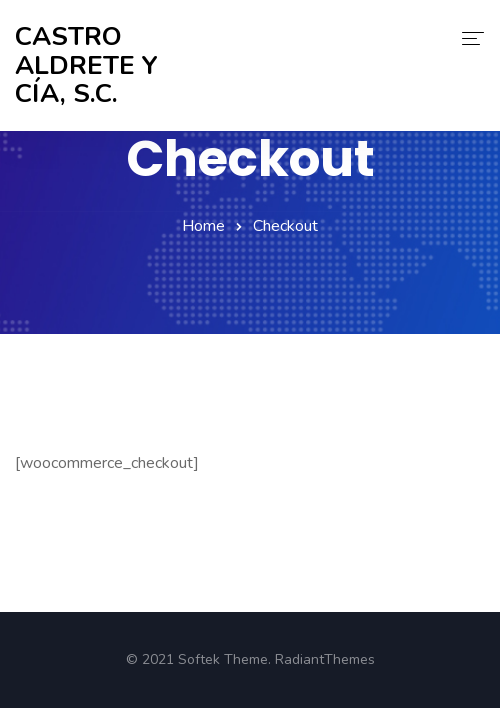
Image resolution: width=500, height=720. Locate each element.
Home (203, 226)
